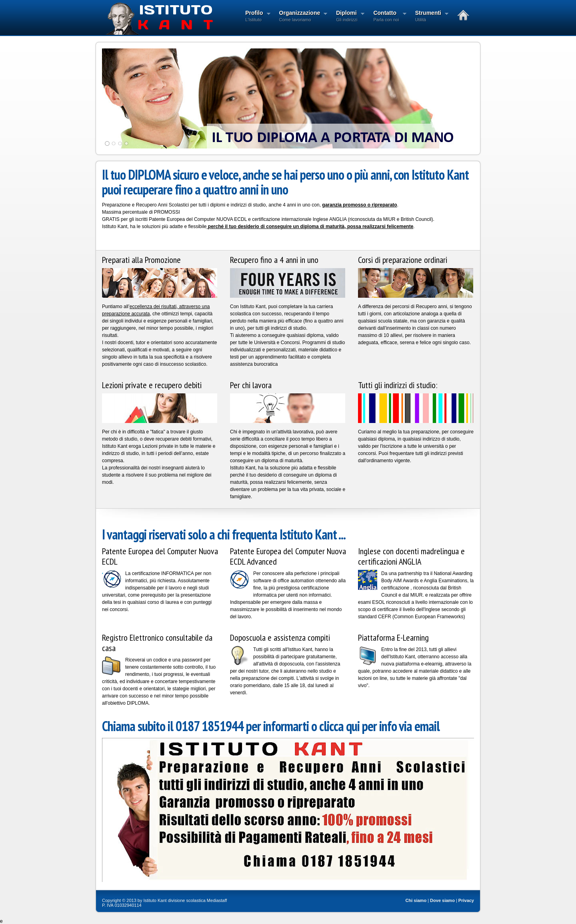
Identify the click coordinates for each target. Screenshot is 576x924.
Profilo (255, 17)
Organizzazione (301, 17)
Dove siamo (442, 900)
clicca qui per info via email (379, 726)
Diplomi (348, 17)
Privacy (466, 900)
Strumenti (429, 17)
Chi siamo (416, 900)
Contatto (387, 17)
